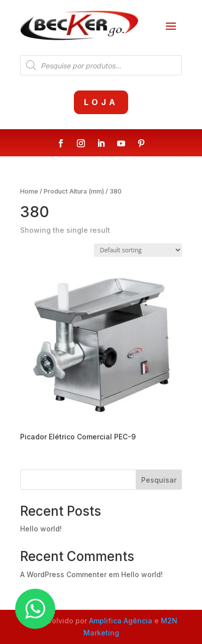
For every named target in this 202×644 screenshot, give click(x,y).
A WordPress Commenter (63, 574)
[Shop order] (138, 250)
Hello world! (41, 529)
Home (29, 191)
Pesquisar (159, 480)
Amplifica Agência (121, 621)
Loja (101, 102)
